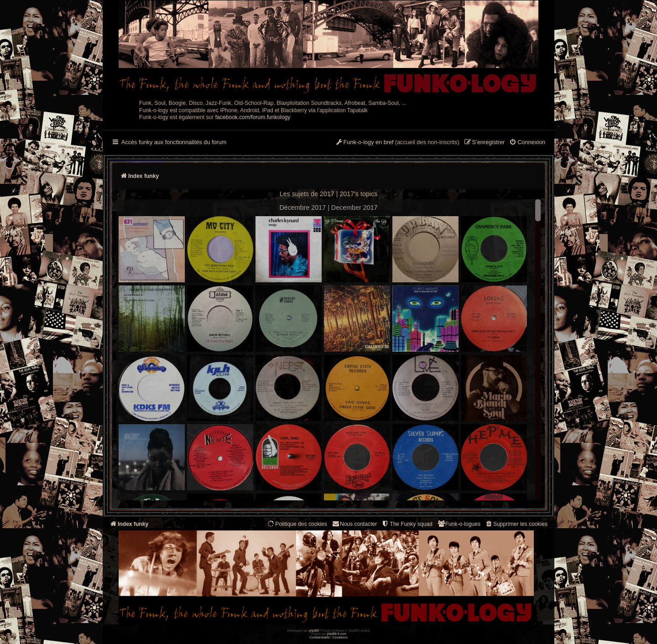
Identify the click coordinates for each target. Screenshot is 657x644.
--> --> (328, 351)
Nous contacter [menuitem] (354, 524)
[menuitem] (527, 143)
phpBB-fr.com (337, 634)
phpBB (314, 631)
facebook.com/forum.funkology (253, 117)
